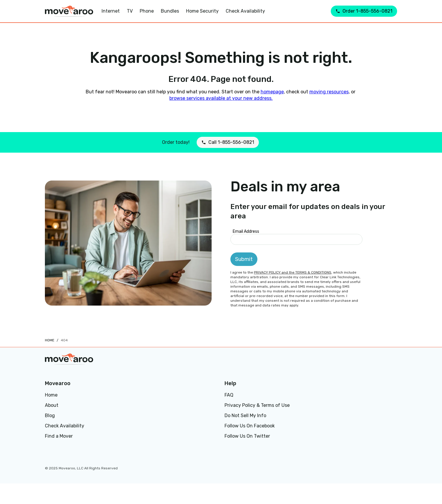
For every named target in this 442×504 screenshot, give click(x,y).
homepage (272, 92)
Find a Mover (59, 436)
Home (50, 340)
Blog (50, 415)
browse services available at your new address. (221, 98)
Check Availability (65, 426)
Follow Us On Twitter (247, 436)
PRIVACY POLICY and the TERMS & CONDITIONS (293, 272)
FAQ (229, 395)
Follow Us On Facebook (250, 426)
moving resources (329, 92)
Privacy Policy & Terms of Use (257, 405)
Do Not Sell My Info (245, 415)
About (52, 405)
